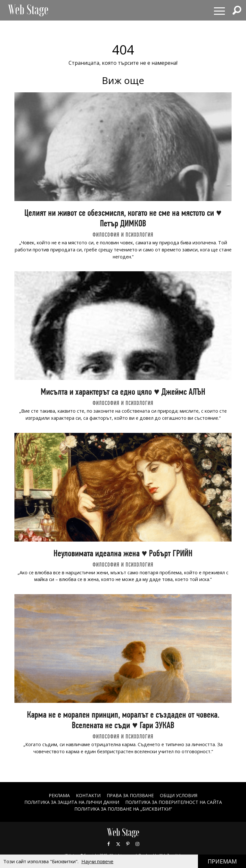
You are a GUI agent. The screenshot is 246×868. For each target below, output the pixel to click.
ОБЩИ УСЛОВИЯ (179, 795)
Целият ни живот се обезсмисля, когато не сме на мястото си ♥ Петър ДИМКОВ (123, 218)
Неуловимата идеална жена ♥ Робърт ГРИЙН (123, 553)
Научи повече (97, 861)
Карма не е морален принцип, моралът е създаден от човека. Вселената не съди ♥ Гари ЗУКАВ (123, 720)
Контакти (88, 795)
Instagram (137, 844)
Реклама (59, 795)
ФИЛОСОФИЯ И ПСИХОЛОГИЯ (123, 235)
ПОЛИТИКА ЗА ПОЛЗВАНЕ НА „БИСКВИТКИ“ (123, 809)
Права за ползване (130, 795)
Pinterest (128, 844)
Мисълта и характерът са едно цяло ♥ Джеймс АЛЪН (123, 392)
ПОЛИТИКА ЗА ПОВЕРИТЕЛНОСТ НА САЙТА (174, 802)
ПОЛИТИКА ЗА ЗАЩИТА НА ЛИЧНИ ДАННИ (72, 802)
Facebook (109, 844)
